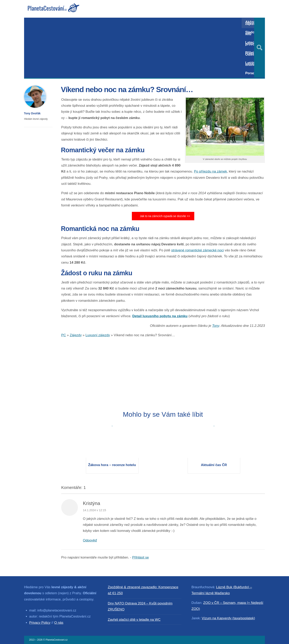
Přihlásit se (140, 557)
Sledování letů (253, 33)
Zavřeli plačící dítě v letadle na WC (134, 620)
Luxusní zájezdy (98, 335)
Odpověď (90, 540)
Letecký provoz (252, 43)
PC (64, 335)
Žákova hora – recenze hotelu (112, 465)
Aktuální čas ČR (214, 465)
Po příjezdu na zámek (211, 171)
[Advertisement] (133, 48)
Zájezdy (76, 335)
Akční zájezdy (251, 23)
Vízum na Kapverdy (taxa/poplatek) (228, 618)
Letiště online (251, 64)
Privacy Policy (40, 623)
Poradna (252, 73)
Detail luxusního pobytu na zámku (160, 316)
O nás (59, 623)
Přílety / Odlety (251, 54)
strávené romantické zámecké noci (197, 250)
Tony (216, 326)
